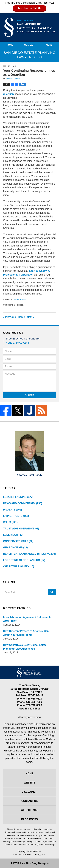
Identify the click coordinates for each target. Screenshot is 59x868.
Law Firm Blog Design (29, 863)
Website (29, 783)
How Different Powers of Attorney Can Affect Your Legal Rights (26, 633)
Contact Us (30, 801)
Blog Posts (29, 819)
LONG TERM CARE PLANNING (24, 560)
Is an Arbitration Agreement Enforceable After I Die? (27, 619)
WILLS (10, 522)
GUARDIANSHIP (21, 300)
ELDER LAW (13, 535)
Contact (29, 45)
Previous (10, 317)
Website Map (29, 810)
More (49, 45)
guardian (8, 94)
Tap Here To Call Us (29, 8)
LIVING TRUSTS (16, 516)
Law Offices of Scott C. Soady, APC (29, 854)
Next (31, 317)
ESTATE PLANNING (18, 497)
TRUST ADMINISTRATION (21, 529)
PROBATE (13, 510)
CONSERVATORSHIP (18, 541)
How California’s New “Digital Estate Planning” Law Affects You (25, 647)
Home (10, 45)
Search (52, 592)
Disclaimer (30, 792)
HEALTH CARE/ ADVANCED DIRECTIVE (29, 554)
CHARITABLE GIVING (19, 566)
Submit (30, 395)
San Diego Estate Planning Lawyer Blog (30, 27)
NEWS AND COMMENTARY (23, 503)
